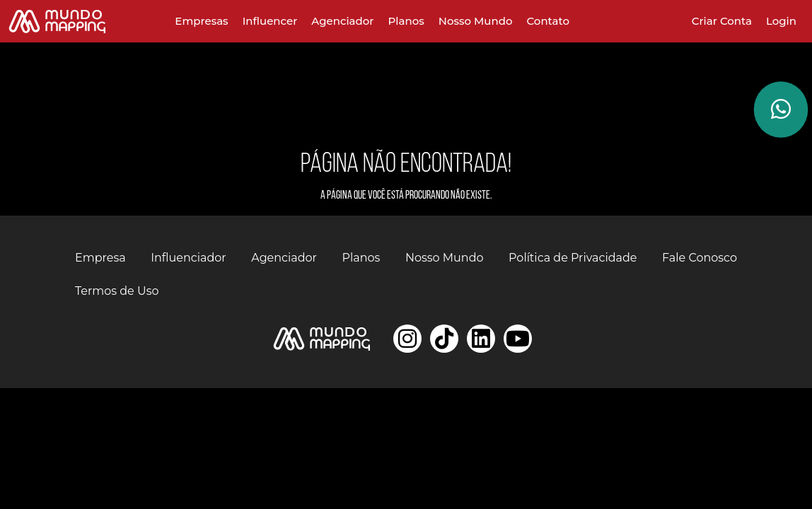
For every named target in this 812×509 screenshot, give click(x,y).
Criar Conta (722, 21)
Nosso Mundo (476, 21)
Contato (548, 21)
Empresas (201, 21)
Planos (406, 21)
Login (781, 21)
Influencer (270, 21)
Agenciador (342, 21)
